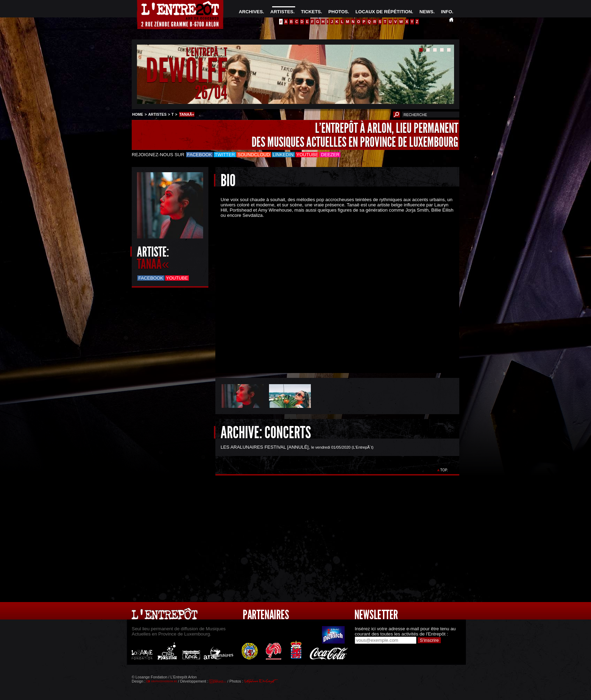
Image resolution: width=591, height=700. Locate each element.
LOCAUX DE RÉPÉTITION (384, 12)
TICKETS (311, 12)
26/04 (211, 92)
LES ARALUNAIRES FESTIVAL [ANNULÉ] (265, 447)
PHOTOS (338, 12)
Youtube (308, 155)
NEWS (427, 12)
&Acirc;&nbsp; (332, 290)
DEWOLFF (186, 71)
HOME (138, 114)
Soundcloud (254, 155)
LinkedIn (283, 155)
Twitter (225, 155)
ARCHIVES (251, 12)
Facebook (200, 155)
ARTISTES (282, 12)
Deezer (330, 155)
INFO (446, 12)
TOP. (444, 470)
